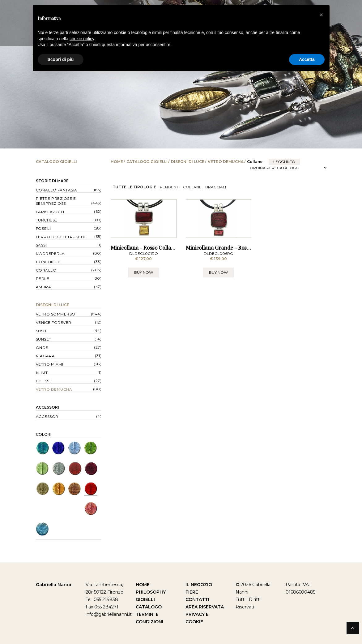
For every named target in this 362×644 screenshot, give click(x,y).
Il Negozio (199, 585)
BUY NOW (144, 299)
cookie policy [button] (82, 39)
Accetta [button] (307, 59)
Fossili (43, 228)
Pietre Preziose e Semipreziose (56, 201)
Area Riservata (205, 607)
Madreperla (50, 253)
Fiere (192, 592)
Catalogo (149, 607)
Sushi (42, 331)
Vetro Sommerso (56, 314)
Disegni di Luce (188, 162)
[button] (322, 15)
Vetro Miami (50, 364)
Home (117, 162)
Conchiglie (49, 262)
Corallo (46, 270)
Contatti (197, 599)
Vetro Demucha (226, 162)
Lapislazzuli (50, 212)
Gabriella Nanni (53, 585)
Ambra (44, 287)
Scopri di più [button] (61, 59)
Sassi (41, 245)
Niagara (45, 356)
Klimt (42, 373)
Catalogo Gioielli (147, 162)
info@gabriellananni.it (109, 614)
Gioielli (145, 599)
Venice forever (54, 322)
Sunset (44, 339)
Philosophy (151, 592)
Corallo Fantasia (57, 190)
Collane (192, 187)
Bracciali (216, 187)
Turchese (47, 220)
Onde (42, 348)
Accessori (47, 407)
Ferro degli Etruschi (60, 237)
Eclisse (44, 381)
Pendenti (170, 187)
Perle (43, 279)
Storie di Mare (52, 181)
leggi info (284, 162)
